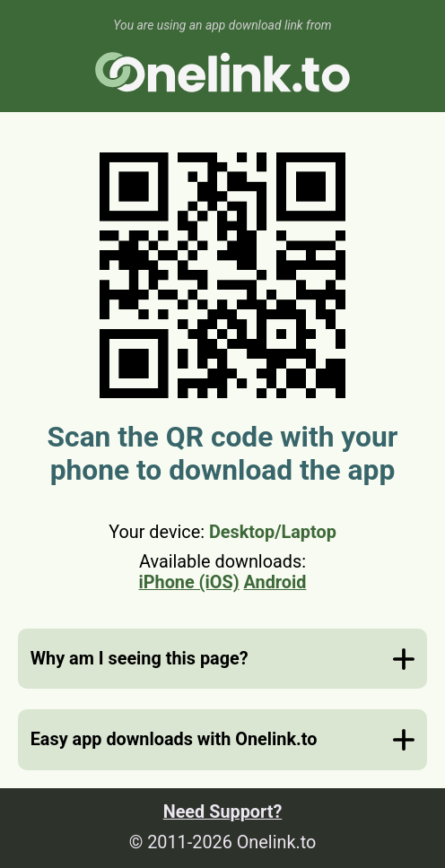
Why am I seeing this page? (140, 659)
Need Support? (223, 812)
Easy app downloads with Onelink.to (174, 739)
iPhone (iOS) (189, 582)
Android (275, 582)
